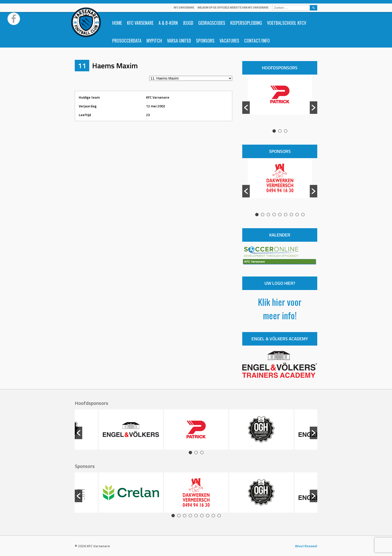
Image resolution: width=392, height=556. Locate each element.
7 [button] (291, 215)
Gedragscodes (212, 23)
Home (117, 23)
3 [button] (286, 131)
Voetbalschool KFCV (287, 23)
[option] (280, 102)
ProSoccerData (127, 41)
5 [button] (280, 215)
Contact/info (257, 41)
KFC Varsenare (184, 8)
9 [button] (303, 215)
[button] (246, 108)
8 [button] (297, 215)
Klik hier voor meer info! (280, 308)
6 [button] (286, 215)
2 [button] (280, 131)
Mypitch (154, 41)
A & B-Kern (168, 23)
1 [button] (274, 131)
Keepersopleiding (246, 23)
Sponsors (205, 41)
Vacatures (229, 41)
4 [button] (274, 215)
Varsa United (179, 41)
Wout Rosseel (306, 546)
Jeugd (188, 23)
